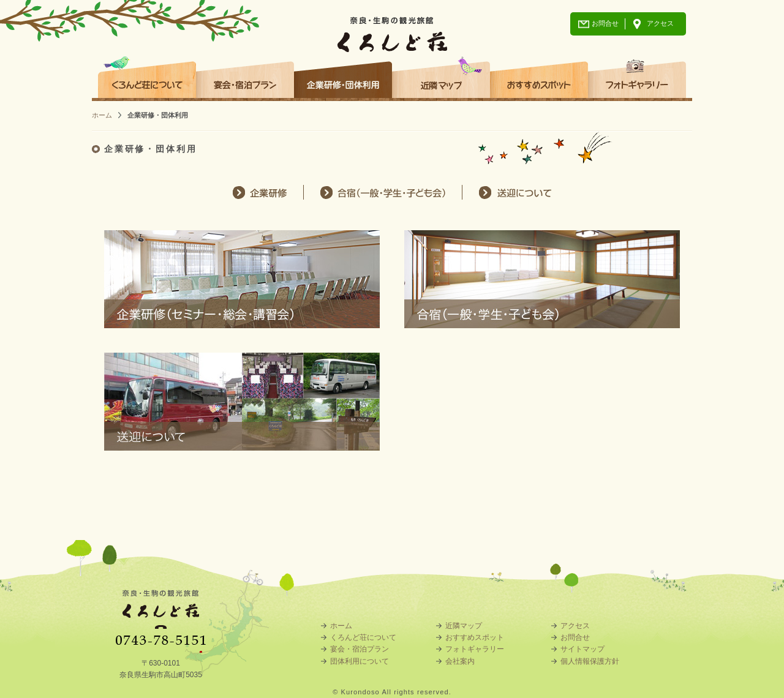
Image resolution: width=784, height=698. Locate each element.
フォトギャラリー (637, 75)
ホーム (102, 115)
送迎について (516, 192)
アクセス (660, 23)
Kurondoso (360, 692)
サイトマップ (582, 649)
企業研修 (259, 192)
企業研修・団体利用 (343, 75)
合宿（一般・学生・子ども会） (383, 192)
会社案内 (460, 661)
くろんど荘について (147, 75)
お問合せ (605, 23)
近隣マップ (441, 75)
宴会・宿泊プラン (245, 75)
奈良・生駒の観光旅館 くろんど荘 (392, 26)
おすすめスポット (539, 75)
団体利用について (360, 661)
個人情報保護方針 (590, 661)
